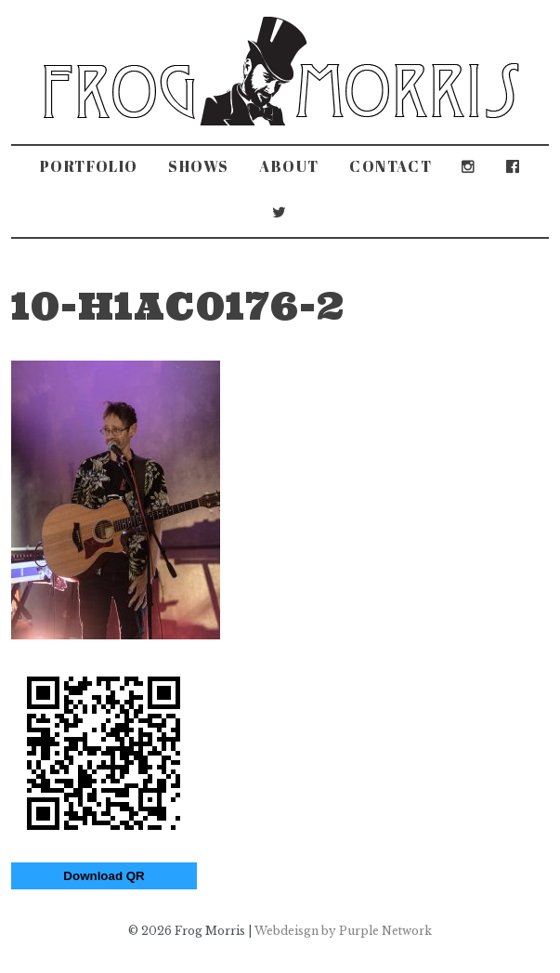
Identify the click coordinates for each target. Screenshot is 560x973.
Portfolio (89, 166)
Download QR (104, 876)
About (289, 166)
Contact (391, 166)
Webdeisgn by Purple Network (343, 931)
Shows (199, 166)
